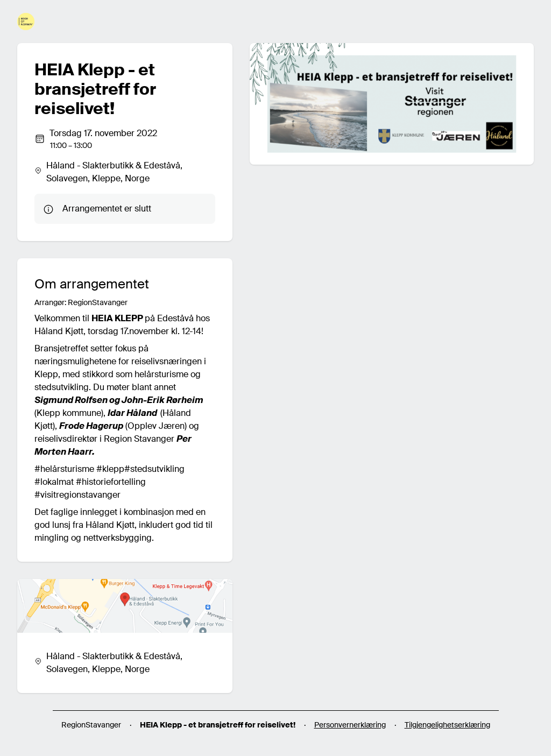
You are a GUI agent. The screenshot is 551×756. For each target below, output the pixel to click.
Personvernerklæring (350, 725)
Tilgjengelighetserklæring (447, 725)
